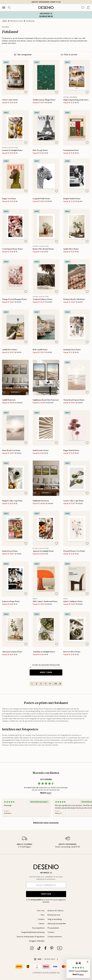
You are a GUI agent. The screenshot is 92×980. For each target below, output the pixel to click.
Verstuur (46, 894)
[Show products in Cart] (88, 8)
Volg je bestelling (55, 919)
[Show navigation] (4, 8)
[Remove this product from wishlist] (26, 92)
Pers (43, 915)
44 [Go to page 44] (56, 684)
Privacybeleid (53, 928)
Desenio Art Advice (56, 911)
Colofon (41, 919)
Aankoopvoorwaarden (57, 924)
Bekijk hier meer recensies (46, 823)
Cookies (51, 932)
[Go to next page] (60, 684)
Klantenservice (54, 915)
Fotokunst (30, 21)
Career (41, 924)
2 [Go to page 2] (41, 684)
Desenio (53, 973)
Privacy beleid (36, 900)
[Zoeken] (9, 8)
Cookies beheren (55, 937)
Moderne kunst (17, 21)
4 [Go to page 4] (50, 684)
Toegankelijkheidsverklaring (33, 932)
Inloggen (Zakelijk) (37, 941)
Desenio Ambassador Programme (31, 937)
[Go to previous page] (32, 684)
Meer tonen (46, 672)
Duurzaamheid (38, 928)
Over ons (41, 911)
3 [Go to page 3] (45, 684)
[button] (78, 969)
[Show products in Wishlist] (83, 8)
